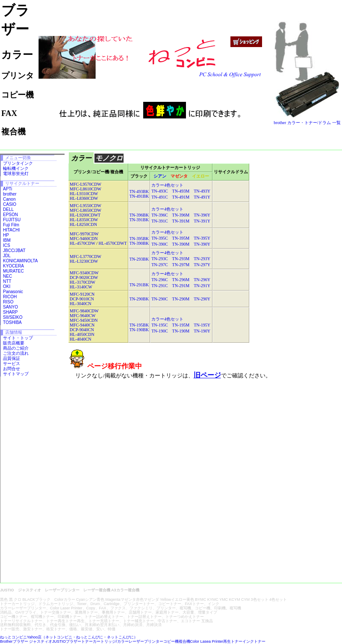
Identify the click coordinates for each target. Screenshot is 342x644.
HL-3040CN (81, 304)
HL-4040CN (81, 339)
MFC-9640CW (83, 316)
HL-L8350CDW (84, 220)
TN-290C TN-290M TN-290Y (181, 299)
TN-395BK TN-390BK (139, 241)
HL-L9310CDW (84, 194)
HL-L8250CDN (83, 224)
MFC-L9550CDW (85, 206)
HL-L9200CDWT (85, 215)
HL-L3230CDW (84, 261)
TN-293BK (139, 259)
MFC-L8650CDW (85, 210)
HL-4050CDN (82, 334)
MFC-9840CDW (84, 311)
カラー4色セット (167, 185)
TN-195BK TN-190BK (139, 327)
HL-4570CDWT (113, 243)
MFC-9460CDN (84, 239)
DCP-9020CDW (84, 277)
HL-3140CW (81, 287)
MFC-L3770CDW (85, 257)
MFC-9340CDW (84, 273)
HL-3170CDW (83, 282)
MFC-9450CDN (84, 320)
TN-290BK (139, 299)
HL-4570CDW (83, 243)
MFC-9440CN (82, 325)
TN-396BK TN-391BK (139, 217)
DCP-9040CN (82, 330)
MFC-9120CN (82, 294)
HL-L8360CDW (84, 198)
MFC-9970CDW (84, 234)
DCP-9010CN (82, 299)
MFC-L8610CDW (85, 189)
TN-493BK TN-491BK (139, 194)
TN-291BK (139, 285)
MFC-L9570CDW (85, 184)
